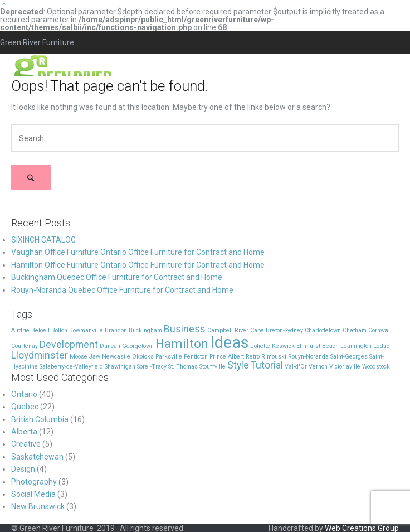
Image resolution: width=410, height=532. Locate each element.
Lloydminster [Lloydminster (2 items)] (40, 355)
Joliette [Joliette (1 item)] (260, 346)
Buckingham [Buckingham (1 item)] (145, 330)
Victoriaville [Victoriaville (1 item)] (345, 367)
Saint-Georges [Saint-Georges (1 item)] (349, 357)
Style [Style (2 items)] (238, 365)
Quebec (25, 407)
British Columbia (40, 419)
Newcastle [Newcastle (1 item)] (116, 357)
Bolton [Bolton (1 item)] (59, 330)
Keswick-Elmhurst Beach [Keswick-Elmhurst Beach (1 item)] (305, 346)
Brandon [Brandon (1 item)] (116, 330)
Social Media (33, 494)
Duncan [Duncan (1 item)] (110, 346)
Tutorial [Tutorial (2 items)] (267, 365)
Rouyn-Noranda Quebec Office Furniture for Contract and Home (122, 290)
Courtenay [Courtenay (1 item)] (25, 346)
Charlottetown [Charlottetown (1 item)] (323, 330)
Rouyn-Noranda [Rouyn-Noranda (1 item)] (308, 357)
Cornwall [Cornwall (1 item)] (380, 330)
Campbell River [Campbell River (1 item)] (228, 330)
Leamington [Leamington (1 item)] (356, 346)
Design (23, 469)
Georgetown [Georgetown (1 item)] (138, 346)
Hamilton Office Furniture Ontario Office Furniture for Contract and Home (138, 265)
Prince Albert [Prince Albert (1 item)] (227, 357)
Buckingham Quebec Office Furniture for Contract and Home (117, 277)
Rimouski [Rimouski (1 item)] (274, 357)
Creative (26, 444)
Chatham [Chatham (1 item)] (355, 330)
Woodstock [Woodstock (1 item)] (376, 367)
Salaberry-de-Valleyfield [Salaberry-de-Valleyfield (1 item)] (71, 367)
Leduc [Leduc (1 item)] (381, 346)
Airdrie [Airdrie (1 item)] (20, 330)
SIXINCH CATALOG (43, 240)
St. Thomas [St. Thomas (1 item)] (183, 367)
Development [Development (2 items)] (69, 345)
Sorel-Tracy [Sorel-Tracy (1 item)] (152, 367)
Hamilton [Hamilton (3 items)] (182, 344)
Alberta (24, 432)
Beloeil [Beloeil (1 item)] (40, 330)
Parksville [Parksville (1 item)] (169, 357)
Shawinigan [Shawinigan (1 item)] (120, 367)
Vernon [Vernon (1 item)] (318, 367)
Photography (34, 482)
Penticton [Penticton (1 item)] (196, 357)
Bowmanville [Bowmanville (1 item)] (86, 330)
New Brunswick (38, 506)
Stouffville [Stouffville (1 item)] (213, 367)
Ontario (24, 394)
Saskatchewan (37, 457)
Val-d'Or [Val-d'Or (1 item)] (296, 367)
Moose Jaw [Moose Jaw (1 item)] (85, 357)
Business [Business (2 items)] (185, 329)
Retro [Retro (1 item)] (253, 357)
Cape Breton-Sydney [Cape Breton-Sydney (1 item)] (277, 330)
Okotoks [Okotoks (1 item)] (143, 357)
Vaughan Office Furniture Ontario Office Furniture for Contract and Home (138, 252)
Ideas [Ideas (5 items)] (230, 342)
